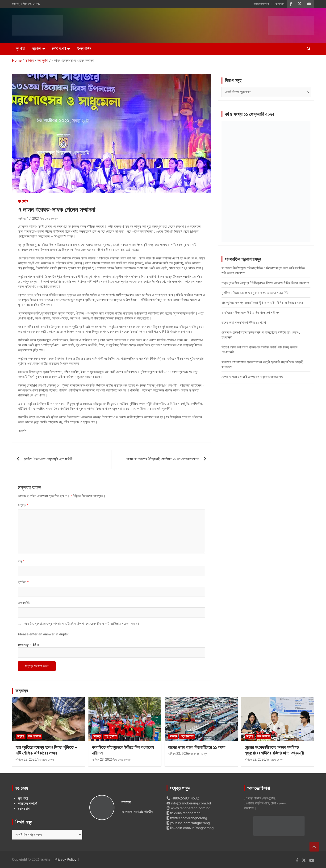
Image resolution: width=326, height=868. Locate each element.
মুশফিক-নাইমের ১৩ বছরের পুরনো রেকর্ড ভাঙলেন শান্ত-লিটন (255, 293)
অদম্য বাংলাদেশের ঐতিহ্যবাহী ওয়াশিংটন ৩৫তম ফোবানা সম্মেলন (163, 459)
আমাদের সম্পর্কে (261, 4)
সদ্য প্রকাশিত (34, 736)
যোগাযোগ (279, 4)
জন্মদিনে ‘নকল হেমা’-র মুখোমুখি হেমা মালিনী (48, 459)
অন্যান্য (22, 691)
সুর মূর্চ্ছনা (23, 201)
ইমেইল (23, 582)
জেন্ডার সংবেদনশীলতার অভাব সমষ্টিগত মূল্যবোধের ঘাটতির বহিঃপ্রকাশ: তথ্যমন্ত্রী (274, 750)
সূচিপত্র (37, 48)
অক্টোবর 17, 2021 (29, 218)
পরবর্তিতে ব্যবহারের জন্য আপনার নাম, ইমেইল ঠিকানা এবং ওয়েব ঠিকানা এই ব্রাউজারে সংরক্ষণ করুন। (82, 624)
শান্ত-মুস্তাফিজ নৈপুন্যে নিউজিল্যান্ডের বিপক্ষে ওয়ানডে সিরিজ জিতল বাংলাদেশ (265, 283)
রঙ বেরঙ (45, 860)
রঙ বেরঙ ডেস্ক (49, 218)
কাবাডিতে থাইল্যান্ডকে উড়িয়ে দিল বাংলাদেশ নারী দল (250, 313)
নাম (21, 561)
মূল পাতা (20, 48)
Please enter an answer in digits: (43, 634)
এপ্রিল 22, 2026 (255, 759)
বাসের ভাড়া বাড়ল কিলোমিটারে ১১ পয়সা (244, 323)
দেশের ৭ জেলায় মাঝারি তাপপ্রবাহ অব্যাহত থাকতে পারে (252, 377)
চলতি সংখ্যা (59, 48)
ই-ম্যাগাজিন (84, 48)
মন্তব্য (23, 505)
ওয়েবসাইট (24, 603)
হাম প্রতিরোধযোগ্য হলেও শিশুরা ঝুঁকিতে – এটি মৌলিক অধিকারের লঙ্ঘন (262, 303)
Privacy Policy (65, 860)
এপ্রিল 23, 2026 (26, 759)
